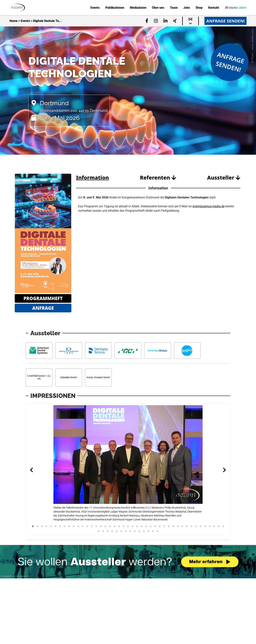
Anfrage (43, 308)
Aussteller (224, 178)
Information (93, 178)
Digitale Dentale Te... (47, 21)
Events (25, 21)
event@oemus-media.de (209, 206)
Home (13, 21)
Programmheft (43, 298)
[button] (33, 526)
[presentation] (32, 470)
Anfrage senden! (226, 21)
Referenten (158, 178)
